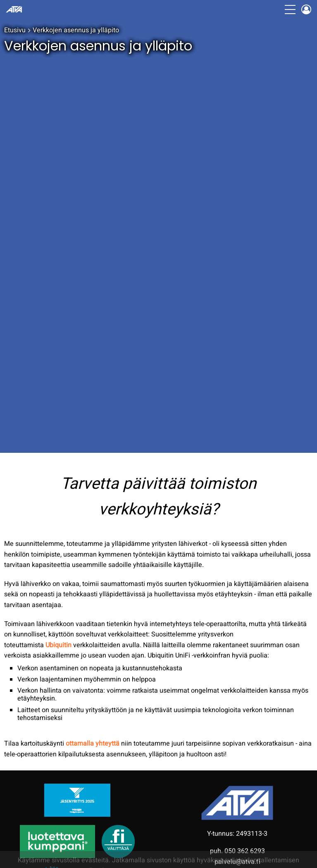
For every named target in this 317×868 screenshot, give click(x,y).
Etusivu (15, 30)
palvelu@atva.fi (237, 862)
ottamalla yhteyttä (93, 744)
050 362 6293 (245, 851)
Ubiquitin (58, 645)
